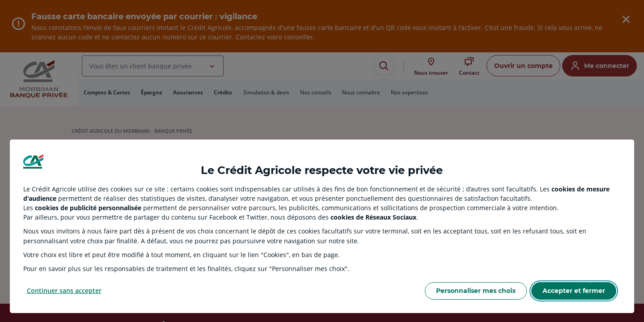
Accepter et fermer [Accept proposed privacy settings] (574, 291)
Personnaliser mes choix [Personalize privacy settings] (476, 291)
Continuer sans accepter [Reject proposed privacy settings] (64, 290)
